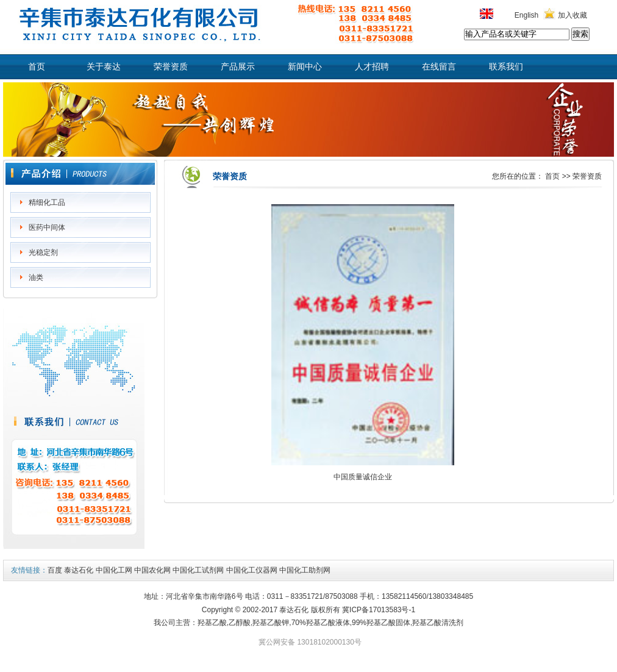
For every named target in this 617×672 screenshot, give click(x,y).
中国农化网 (152, 570)
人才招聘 (372, 67)
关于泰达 (104, 67)
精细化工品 (47, 202)
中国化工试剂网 (198, 570)
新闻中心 (305, 67)
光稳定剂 (43, 252)
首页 (37, 67)
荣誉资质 (171, 67)
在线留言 (439, 67)
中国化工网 (114, 570)
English (526, 15)
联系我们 (506, 67)
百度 (55, 570)
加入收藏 (572, 15)
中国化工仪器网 (252, 570)
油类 (36, 277)
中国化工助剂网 (305, 570)
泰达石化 (79, 570)
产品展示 (238, 67)
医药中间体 (47, 227)
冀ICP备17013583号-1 (379, 610)
